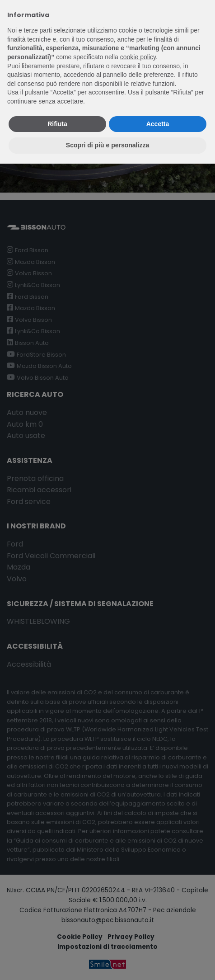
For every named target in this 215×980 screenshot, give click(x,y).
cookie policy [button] (138, 57)
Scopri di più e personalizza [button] (107, 145)
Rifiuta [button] (57, 124)
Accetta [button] (158, 124)
